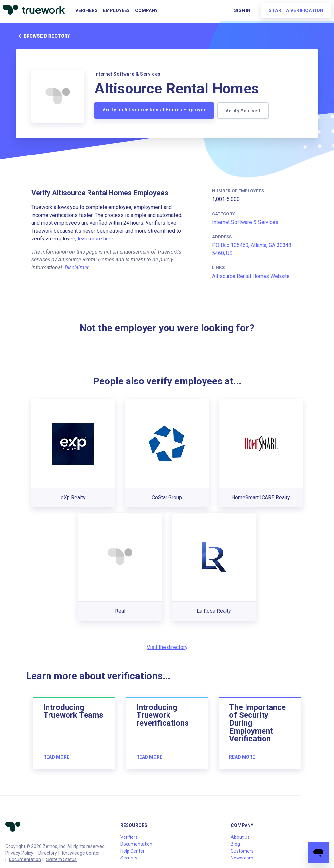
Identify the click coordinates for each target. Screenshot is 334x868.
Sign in (242, 10)
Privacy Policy (19, 853)
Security (129, 858)
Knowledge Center (81, 853)
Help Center (132, 851)
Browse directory (43, 36)
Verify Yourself (245, 111)
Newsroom (242, 858)
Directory (48, 853)
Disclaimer (77, 268)
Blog (235, 844)
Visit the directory (167, 647)
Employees (116, 10)
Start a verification (296, 10)
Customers (242, 851)
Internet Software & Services (245, 222)
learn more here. (96, 239)
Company (146, 10)
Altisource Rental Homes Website (251, 276)
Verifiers (87, 10)
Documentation (25, 859)
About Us (240, 837)
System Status (61, 859)
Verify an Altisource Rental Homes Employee (154, 110)
